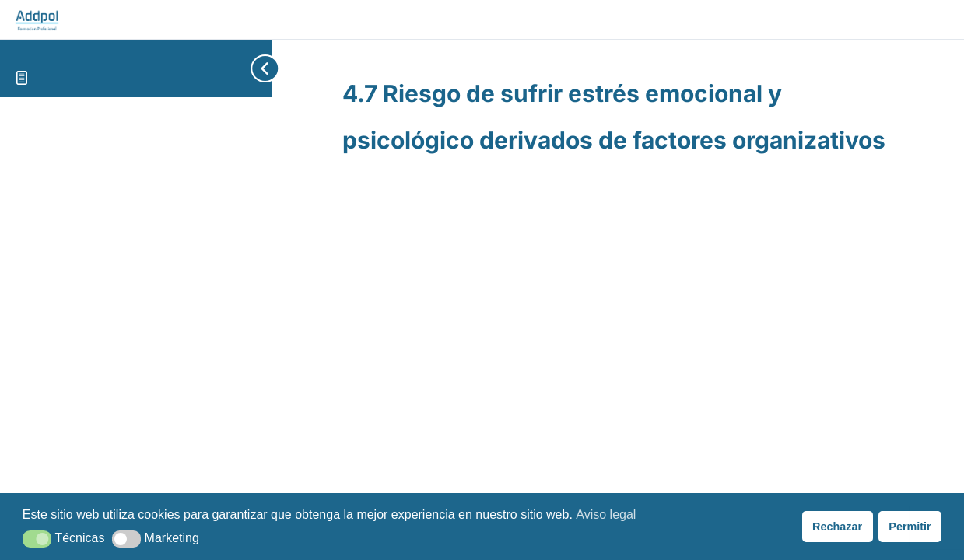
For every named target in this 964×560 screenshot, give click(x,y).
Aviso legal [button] (606, 514)
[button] (37, 539)
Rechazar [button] (837, 527)
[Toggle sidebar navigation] (241, 68)
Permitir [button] (910, 527)
